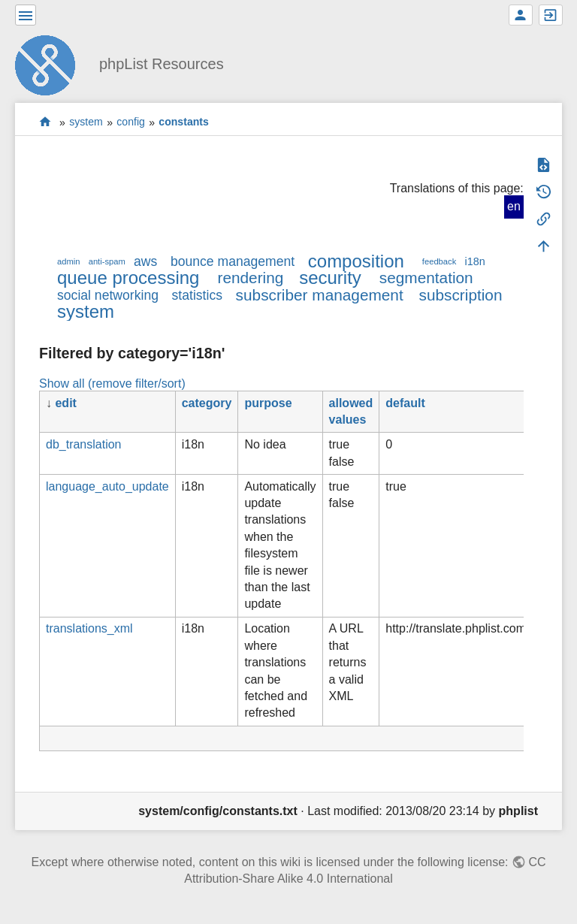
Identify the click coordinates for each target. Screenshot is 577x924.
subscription (461, 295)
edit (65, 403)
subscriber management (320, 295)
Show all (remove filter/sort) (112, 383)
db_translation (84, 444)
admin (68, 261)
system (86, 122)
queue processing (128, 278)
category (207, 403)
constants (184, 122)
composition (356, 261)
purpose (268, 403)
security (330, 278)
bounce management (233, 261)
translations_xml (89, 628)
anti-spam (107, 261)
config (131, 122)
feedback (439, 261)
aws (145, 261)
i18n (474, 261)
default (405, 403)
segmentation (426, 278)
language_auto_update (107, 486)
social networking (108, 295)
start (45, 122)
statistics (197, 295)
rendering (250, 278)
